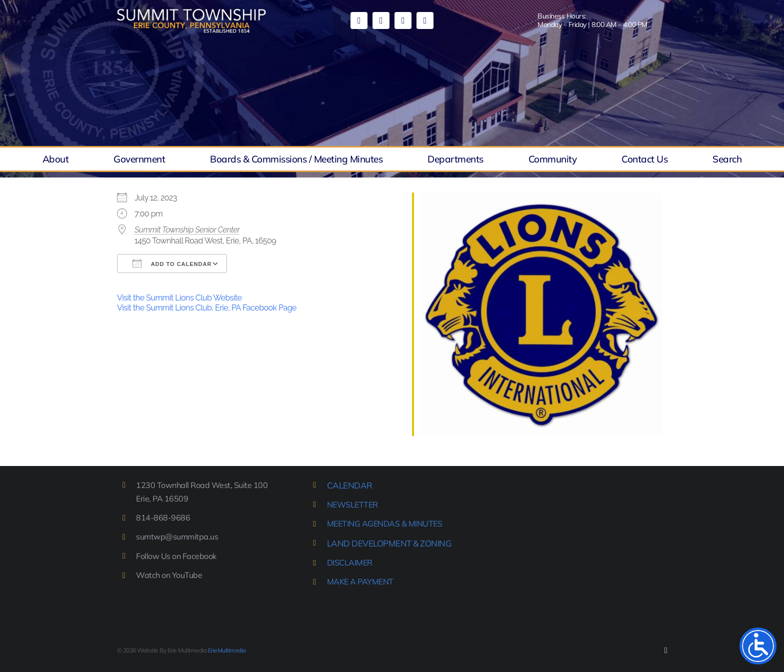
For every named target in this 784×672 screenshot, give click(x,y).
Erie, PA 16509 (162, 498)
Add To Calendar (172, 263)
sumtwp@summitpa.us (177, 536)
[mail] (403, 20)
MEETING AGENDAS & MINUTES (385, 523)
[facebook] (359, 20)
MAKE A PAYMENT (360, 581)
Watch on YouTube (169, 575)
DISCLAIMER (350, 562)
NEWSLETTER (352, 504)
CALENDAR (350, 485)
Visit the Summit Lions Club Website (179, 298)
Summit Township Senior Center (187, 230)
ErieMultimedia (227, 650)
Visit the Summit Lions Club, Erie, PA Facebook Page (207, 308)
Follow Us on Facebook (176, 556)
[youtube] (381, 20)
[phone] (425, 20)
